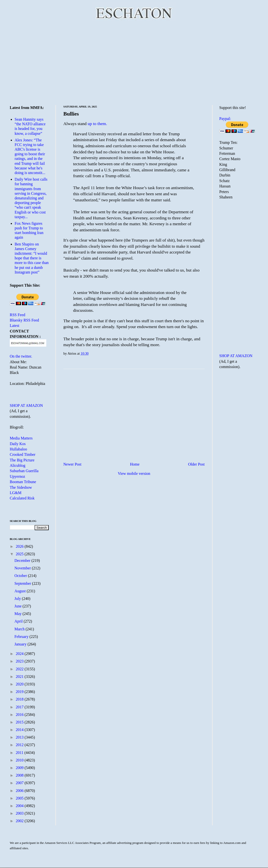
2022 (20, 669)
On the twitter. (21, 356)
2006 (20, 791)
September (23, 583)
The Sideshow (21, 487)
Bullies (71, 114)
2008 (20, 775)
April (19, 621)
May (18, 614)
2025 (20, 554)
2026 (20, 546)
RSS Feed (18, 315)
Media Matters (21, 438)
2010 (20, 760)
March (20, 629)
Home (135, 464)
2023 (20, 661)
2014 (20, 730)
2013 (20, 737)
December (23, 561)
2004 (20, 806)
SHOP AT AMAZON (26, 405)
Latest (14, 326)
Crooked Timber (23, 454)
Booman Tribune (23, 482)
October (21, 576)
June (18, 606)
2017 (20, 707)
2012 (20, 745)
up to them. (97, 124)
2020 (20, 684)
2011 (20, 753)
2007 (20, 783)
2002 (20, 821)
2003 (20, 813)
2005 (20, 798)
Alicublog (18, 465)
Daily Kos (18, 444)
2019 (20, 692)
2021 (20, 677)
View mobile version (134, 473)
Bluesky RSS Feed (24, 320)
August (20, 591)
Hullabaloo (18, 449)
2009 (20, 768)
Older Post (196, 464)
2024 (20, 654)
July (18, 599)
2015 (20, 722)
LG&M (16, 493)
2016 (20, 715)
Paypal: (225, 119)
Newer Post (72, 464)
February (22, 637)
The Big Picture (22, 460)
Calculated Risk (22, 498)
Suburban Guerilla (24, 471)
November (23, 568)
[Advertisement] (134, 62)
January (21, 644)
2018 (20, 699)
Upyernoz (17, 476)
